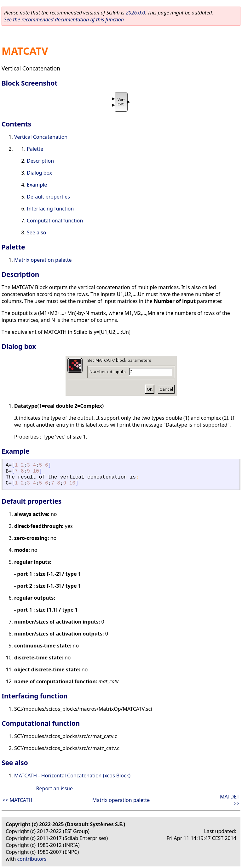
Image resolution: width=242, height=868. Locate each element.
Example (37, 185)
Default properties (48, 197)
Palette (35, 149)
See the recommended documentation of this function (64, 20)
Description (40, 161)
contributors (32, 859)
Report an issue (55, 788)
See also (36, 232)
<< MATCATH (17, 800)
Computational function (55, 221)
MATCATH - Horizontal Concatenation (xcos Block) (72, 776)
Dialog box (39, 173)
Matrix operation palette (43, 260)
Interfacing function (50, 209)
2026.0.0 (135, 13)
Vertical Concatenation (41, 137)
